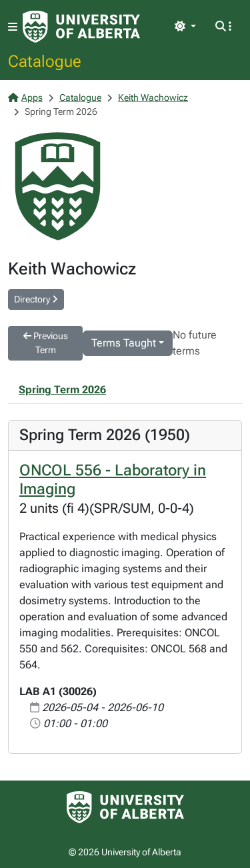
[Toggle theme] (185, 27)
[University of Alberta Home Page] (81, 27)
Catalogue (45, 61)
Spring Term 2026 (62, 390)
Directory (36, 299)
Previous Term (46, 343)
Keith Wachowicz (153, 97)
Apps (25, 97)
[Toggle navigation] (13, 27)
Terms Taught (124, 343)
